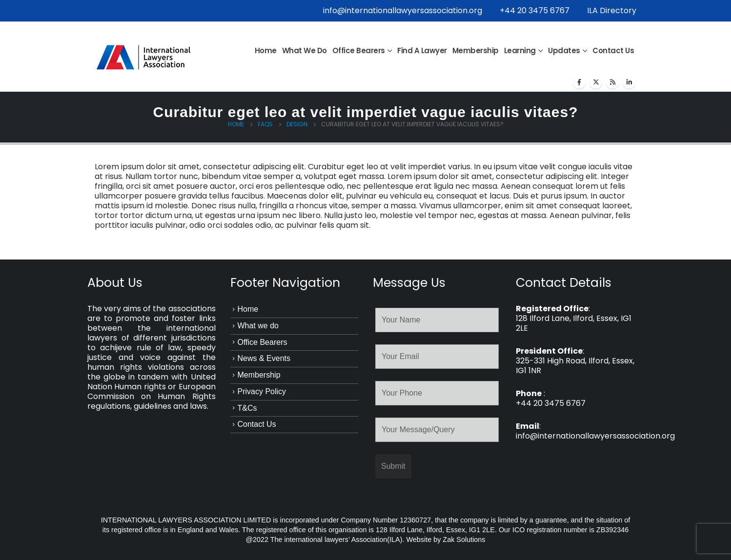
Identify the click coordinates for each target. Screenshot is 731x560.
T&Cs (247, 408)
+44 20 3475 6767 (535, 10)
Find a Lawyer (422, 50)
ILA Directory (612, 10)
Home (266, 50)
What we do (305, 50)
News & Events (264, 358)
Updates (564, 50)
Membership (476, 50)
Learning (520, 50)
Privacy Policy (262, 391)
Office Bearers (359, 50)
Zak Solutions (464, 540)
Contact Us (613, 50)
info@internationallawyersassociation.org (403, 10)
